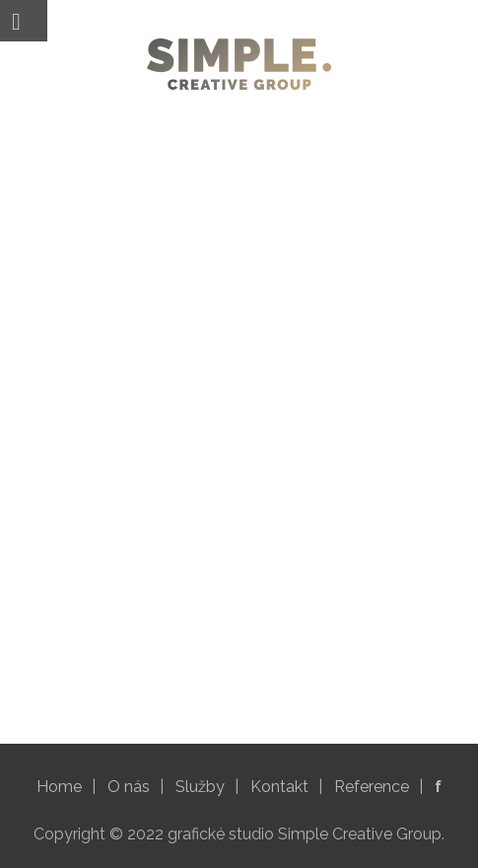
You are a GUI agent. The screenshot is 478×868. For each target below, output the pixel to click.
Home (59, 787)
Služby (200, 787)
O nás (129, 787)
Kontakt (279, 787)
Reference (372, 787)
